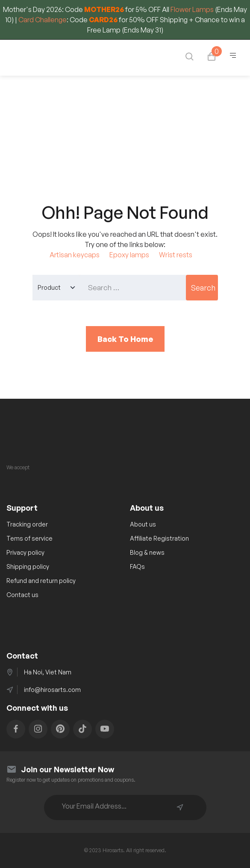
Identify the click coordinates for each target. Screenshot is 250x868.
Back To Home (125, 339)
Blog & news (147, 552)
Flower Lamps (192, 9)
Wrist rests (176, 255)
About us (143, 524)
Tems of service (29, 538)
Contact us (22, 595)
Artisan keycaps (75, 255)
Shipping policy (28, 566)
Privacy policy (25, 552)
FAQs (137, 566)
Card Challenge (43, 20)
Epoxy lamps (129, 255)
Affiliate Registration (159, 538)
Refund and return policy (41, 581)
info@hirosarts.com (52, 690)
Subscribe (180, 807)
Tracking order (27, 524)
